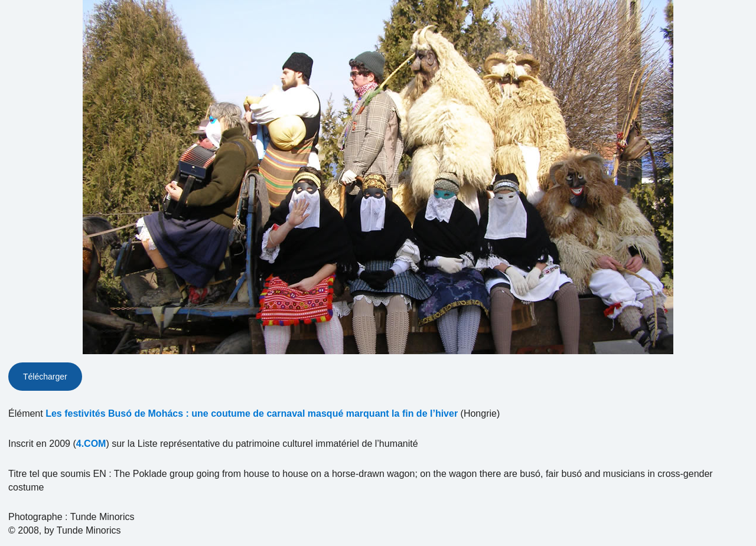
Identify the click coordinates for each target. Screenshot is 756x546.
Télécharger (45, 377)
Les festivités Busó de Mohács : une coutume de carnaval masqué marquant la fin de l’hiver (252, 413)
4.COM (91, 444)
